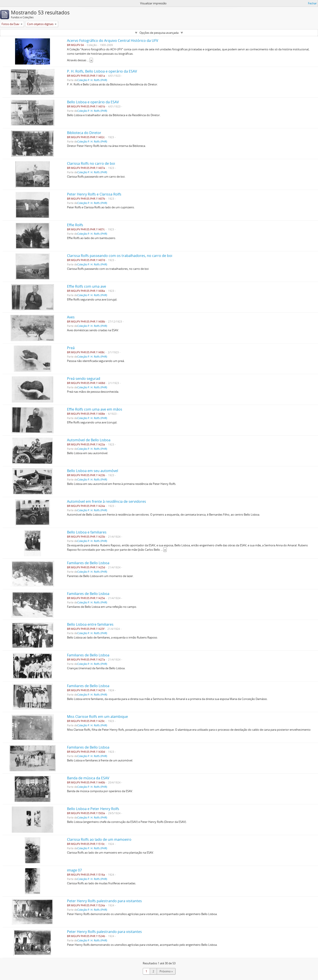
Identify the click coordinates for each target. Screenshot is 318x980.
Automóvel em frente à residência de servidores (107, 501)
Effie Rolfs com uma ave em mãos (95, 409)
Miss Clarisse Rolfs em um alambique (97, 717)
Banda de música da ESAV (88, 778)
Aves (71, 317)
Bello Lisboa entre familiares (90, 624)
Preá (71, 348)
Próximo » (166, 971)
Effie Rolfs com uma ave (87, 286)
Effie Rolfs (75, 225)
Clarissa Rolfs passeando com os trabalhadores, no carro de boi (120, 256)
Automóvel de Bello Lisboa (89, 440)
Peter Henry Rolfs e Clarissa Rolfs (94, 194)
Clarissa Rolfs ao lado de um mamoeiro (99, 839)
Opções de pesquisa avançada (159, 33)
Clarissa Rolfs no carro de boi (91, 163)
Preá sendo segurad (84, 379)
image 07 (74, 870)
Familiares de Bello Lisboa (88, 563)
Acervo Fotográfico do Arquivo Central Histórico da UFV (113, 41)
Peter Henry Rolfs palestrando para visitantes (104, 901)
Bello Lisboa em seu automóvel (93, 471)
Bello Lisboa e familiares (87, 532)
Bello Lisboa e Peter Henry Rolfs (93, 809)
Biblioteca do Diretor (84, 133)
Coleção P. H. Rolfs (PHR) (92, 80)
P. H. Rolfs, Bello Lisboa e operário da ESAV (102, 71)
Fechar (312, 3)
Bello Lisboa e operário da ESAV (93, 102)
